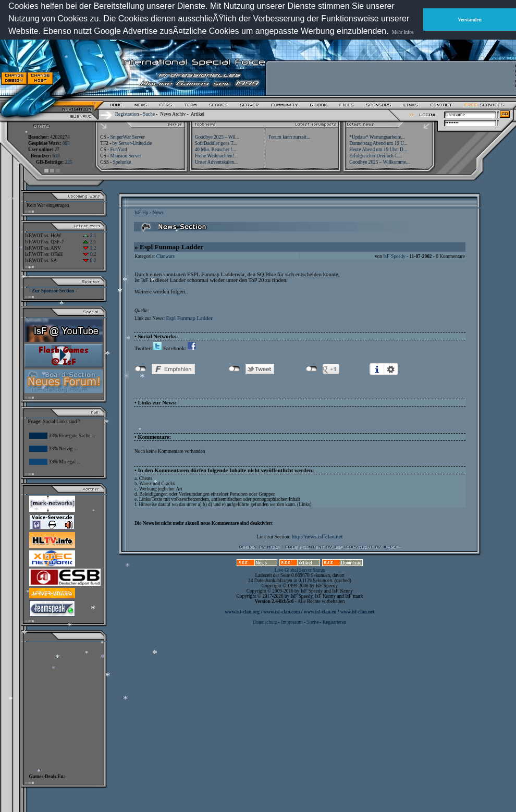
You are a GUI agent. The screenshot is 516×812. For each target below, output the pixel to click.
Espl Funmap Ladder (189, 318)
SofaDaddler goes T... (216, 143)
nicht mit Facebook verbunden (140, 369)
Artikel (198, 114)
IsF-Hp (141, 213)
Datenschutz (265, 622)
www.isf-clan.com (282, 612)
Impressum (292, 622)
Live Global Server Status (300, 570)
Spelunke (122, 162)
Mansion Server (125, 156)
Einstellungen (391, 369)
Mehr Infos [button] (403, 32)
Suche (149, 114)
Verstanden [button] (470, 20)
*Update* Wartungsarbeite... (377, 137)
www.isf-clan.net (358, 612)
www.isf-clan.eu (320, 612)
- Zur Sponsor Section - (53, 291)
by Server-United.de (132, 143)
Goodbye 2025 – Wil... (217, 137)
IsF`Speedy (394, 256)
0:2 (89, 254)
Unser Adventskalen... (216, 162)
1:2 (89, 248)
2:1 (89, 236)
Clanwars (165, 256)
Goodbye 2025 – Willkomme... (379, 162)
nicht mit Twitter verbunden (234, 369)
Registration (127, 114)
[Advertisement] (391, 78)
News (158, 213)
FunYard (118, 150)
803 (66, 143)
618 (56, 156)
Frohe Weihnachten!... (217, 156)
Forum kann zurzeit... (289, 137)
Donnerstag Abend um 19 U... (378, 143)
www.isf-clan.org (242, 612)
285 (69, 162)
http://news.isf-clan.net (317, 537)
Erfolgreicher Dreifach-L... (375, 156)
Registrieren (335, 622)
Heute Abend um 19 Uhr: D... (378, 150)
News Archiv (173, 114)
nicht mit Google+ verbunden (311, 369)
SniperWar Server (127, 137)
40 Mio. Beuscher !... (216, 150)
